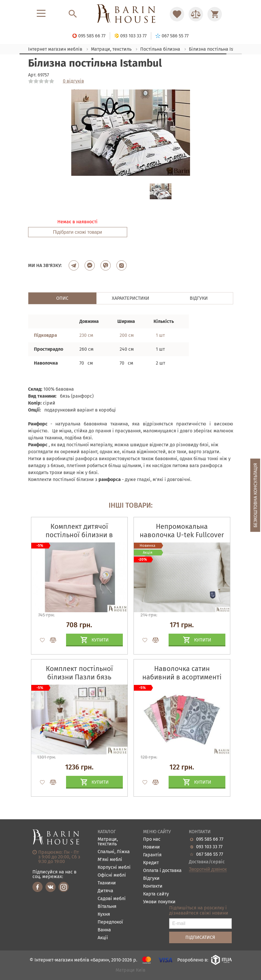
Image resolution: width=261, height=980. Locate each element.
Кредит (151, 863)
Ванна (104, 930)
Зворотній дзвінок (208, 869)
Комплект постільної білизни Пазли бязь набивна (79, 677)
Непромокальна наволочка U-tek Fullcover (182, 531)
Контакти (153, 886)
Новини (152, 847)
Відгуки (151, 878)
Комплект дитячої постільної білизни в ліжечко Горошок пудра (79, 535)
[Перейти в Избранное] (177, 14)
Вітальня (107, 907)
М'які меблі (110, 860)
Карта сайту (156, 894)
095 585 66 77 (210, 839)
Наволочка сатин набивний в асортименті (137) (182, 677)
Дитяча (105, 891)
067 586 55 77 (210, 854)
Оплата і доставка (162, 871)
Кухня (104, 914)
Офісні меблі (112, 875)
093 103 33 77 (209, 847)
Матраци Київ (130, 970)
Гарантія (152, 855)
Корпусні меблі (114, 867)
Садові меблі (112, 899)
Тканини (107, 883)
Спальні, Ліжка (114, 852)
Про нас (152, 839)
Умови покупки (159, 902)
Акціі (103, 938)
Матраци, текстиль (108, 842)
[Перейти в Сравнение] (196, 14)
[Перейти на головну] (130, 14)
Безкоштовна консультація (255, 495)
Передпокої (110, 922)
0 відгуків (73, 81)
